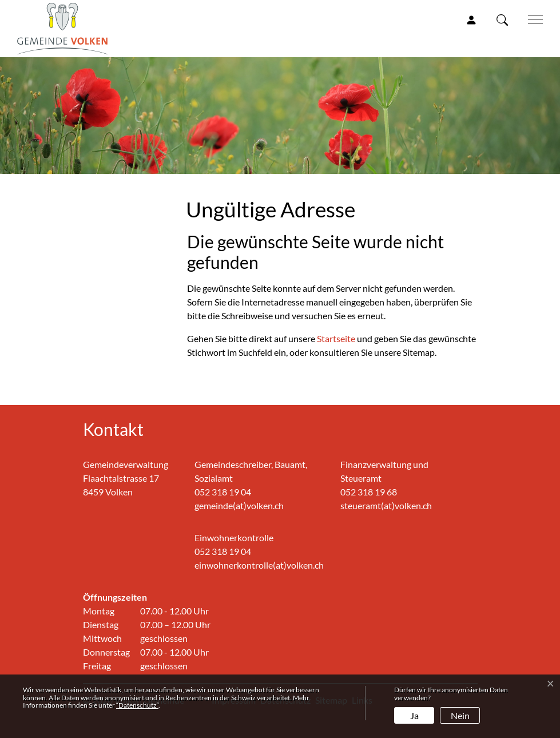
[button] (505, 19)
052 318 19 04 (223, 492)
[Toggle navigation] (531, 18)
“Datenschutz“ (137, 705)
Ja (414, 715)
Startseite (336, 338)
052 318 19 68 (369, 492)
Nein (460, 715)
